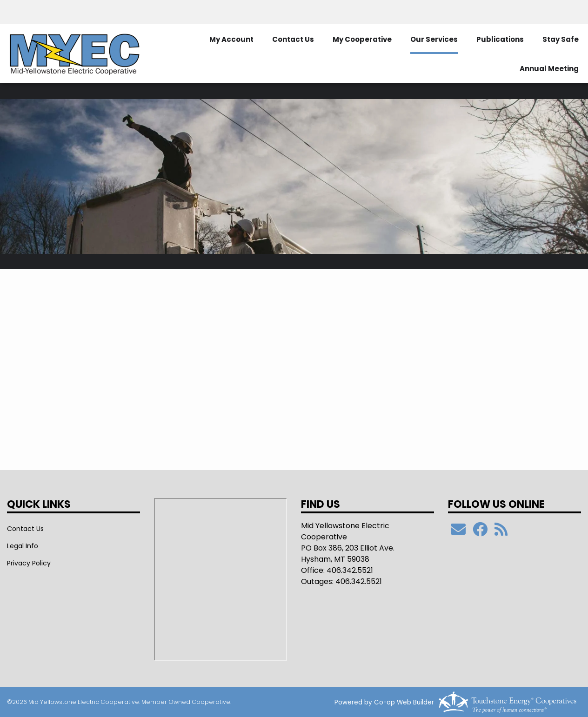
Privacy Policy (29, 563)
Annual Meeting (549, 69)
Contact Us (293, 39)
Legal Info (23, 546)
